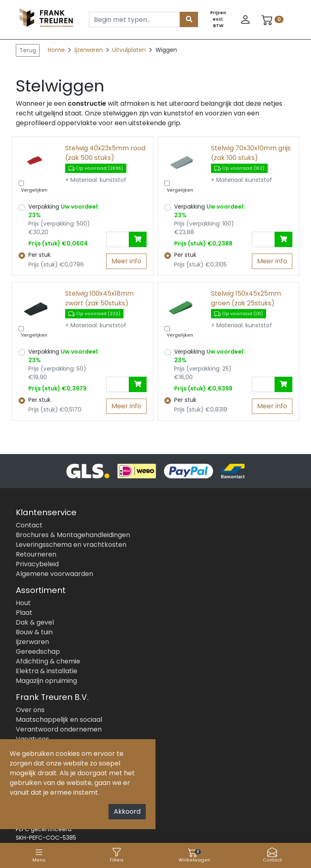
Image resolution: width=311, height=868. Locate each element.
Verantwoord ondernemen (59, 729)
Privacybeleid (37, 564)
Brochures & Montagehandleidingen (73, 535)
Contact (272, 855)
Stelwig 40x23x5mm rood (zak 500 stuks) (105, 153)
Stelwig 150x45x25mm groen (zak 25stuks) (246, 298)
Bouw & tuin (34, 632)
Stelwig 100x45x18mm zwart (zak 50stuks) (99, 298)
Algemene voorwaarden (54, 574)
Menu (39, 855)
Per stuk (39, 255)
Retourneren (36, 554)
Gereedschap (38, 652)
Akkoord (127, 811)
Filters (117, 855)
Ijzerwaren (89, 50)
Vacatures (32, 739)
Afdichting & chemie (48, 661)
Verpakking (64, 211)
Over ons (30, 710)
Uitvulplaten (130, 50)
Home (56, 50)
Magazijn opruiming (46, 681)
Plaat (24, 613)
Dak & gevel (35, 622)
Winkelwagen (194, 855)
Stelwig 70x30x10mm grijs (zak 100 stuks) (251, 153)
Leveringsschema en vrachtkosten (71, 545)
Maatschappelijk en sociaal (59, 720)
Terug (28, 50)
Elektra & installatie (47, 671)
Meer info (126, 261)
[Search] (134, 19)
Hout (23, 603)
